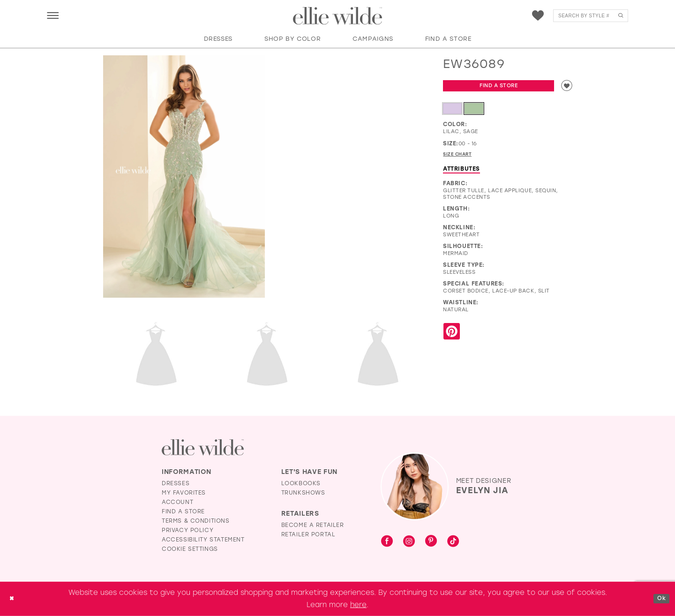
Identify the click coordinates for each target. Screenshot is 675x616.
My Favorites (184, 493)
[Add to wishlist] (565, 87)
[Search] (591, 16)
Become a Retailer (313, 525)
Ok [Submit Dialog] (660, 599)
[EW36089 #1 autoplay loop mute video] (350, 96)
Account (177, 502)
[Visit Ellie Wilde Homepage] (203, 447)
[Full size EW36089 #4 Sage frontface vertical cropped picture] (378, 356)
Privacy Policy (187, 530)
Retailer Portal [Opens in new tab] (308, 534)
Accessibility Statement (203, 540)
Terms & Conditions (196, 521)
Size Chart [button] (461, 158)
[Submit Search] (620, 16)
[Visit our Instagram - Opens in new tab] (409, 542)
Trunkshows (303, 493)
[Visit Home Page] (337, 16)
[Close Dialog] (14, 599)
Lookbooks (301, 483)
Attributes (461, 173)
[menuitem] (53, 15)
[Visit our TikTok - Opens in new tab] (453, 542)
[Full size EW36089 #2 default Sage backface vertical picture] (156, 356)
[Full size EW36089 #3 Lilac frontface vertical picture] (267, 356)
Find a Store (497, 87)
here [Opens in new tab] (358, 605)
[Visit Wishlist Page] (538, 16)
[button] (53, 15)
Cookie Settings (190, 549)
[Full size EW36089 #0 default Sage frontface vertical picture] (184, 177)
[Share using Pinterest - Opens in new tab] (452, 336)
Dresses (176, 483)
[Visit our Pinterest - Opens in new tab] (431, 542)
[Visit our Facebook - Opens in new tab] (387, 542)
